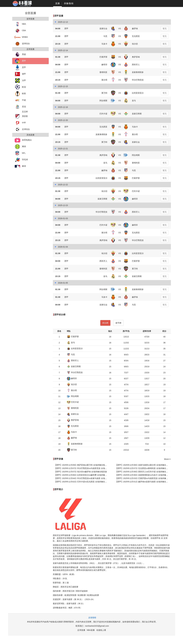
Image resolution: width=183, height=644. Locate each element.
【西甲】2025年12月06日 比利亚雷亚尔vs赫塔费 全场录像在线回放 (82, 475)
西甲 (20, 61)
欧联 (20, 94)
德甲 (20, 74)
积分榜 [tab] (105, 323)
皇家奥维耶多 (75, 444)
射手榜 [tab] (118, 323)
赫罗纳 (72, 438)
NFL (20, 153)
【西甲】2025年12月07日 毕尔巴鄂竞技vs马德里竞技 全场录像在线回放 (82, 468)
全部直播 (30, 13)
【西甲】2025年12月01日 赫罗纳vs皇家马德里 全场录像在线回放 (143, 482)
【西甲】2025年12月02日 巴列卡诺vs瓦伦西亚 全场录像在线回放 (82, 482)
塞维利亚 (73, 408)
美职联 (21, 116)
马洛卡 (72, 432)
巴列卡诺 (73, 402)
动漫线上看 (101, 630)
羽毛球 (21, 160)
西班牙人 (73, 360)
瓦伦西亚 (73, 426)
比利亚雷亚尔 (75, 349)
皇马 (71, 343)
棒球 (20, 166)
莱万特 (72, 450)
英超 (20, 54)
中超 (20, 100)
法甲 (20, 81)
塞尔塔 (72, 390)
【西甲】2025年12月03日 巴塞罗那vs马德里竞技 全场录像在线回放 (143, 478)
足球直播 (81, 630)
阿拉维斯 (73, 396)
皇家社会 (73, 414)
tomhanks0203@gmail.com (97, 626)
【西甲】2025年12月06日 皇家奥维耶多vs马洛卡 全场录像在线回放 (143, 475)
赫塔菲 (72, 378)
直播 (57, 3)
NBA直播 (91, 630)
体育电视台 (23, 140)
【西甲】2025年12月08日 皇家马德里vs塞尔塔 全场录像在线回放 (143, 465)
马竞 (71, 354)
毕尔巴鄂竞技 (75, 372)
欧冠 (20, 87)
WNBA (21, 37)
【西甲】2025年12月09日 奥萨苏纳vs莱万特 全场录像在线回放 (82, 465)
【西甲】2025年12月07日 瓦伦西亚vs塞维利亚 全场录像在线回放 (143, 468)
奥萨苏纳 (73, 420)
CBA (20, 31)
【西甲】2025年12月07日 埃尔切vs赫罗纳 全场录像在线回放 (81, 472)
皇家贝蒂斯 (74, 366)
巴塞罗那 (73, 337)
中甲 (20, 123)
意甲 (20, 68)
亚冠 (20, 107)
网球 (20, 147)
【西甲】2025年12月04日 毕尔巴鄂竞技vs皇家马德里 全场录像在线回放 (82, 478)
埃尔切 (72, 384)
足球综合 (22, 129)
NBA (20, 24)
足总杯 (25, 112)
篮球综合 (22, 44)
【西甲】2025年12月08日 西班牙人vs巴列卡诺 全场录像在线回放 (143, 472)
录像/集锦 (69, 3)
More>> (167, 459)
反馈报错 (92, 618)
